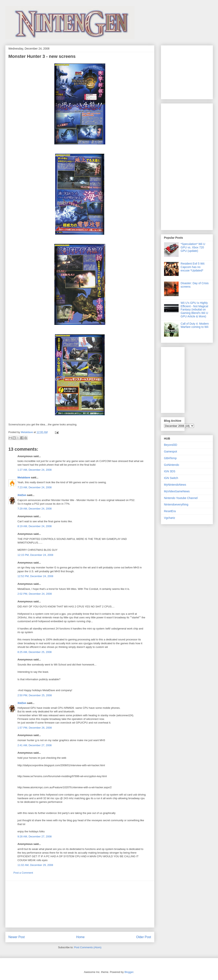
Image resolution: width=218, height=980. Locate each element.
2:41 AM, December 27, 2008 (35, 745)
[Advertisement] (80, 904)
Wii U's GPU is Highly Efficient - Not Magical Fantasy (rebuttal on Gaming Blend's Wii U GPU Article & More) (194, 310)
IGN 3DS (170, 471)
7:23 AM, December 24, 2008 (35, 487)
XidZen (22, 495)
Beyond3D (171, 445)
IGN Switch (171, 478)
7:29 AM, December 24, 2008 (35, 509)
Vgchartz (170, 518)
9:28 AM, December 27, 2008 (35, 836)
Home (80, 937)
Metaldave (24, 477)
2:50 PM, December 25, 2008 (35, 695)
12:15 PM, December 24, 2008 (35, 555)
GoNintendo (172, 465)
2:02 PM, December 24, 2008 (35, 594)
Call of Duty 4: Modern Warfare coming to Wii (195, 325)
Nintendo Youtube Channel (181, 498)
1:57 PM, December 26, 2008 (35, 728)
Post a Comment (23, 873)
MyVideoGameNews (177, 491)
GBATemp (170, 458)
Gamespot (171, 451)
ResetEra (170, 511)
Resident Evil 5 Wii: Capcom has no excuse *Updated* (193, 267)
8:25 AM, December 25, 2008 (35, 652)
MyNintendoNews (175, 485)
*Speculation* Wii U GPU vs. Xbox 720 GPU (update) (193, 247)
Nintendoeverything (176, 504)
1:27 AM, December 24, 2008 (35, 470)
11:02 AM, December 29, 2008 (35, 865)
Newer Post (17, 937)
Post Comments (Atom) (88, 947)
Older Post (144, 937)
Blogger (129, 972)
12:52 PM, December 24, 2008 (35, 576)
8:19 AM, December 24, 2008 (35, 526)
